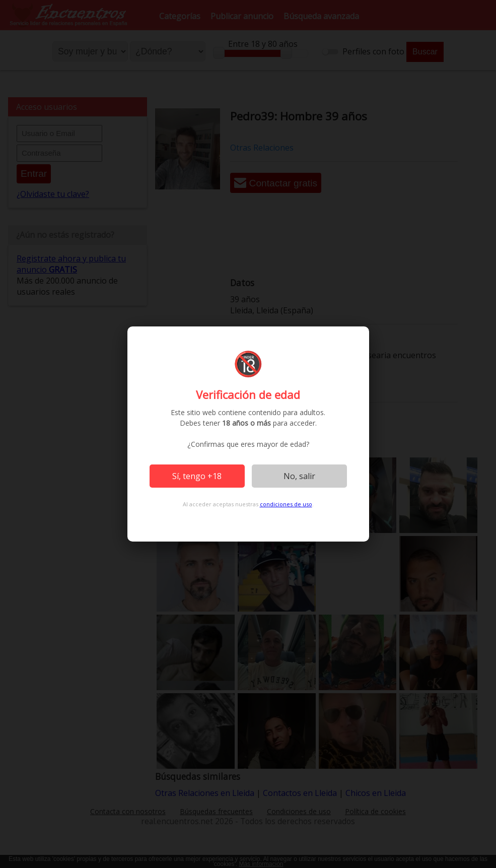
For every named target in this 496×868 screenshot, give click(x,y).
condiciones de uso (286, 504)
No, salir (299, 476)
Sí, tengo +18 (197, 476)
